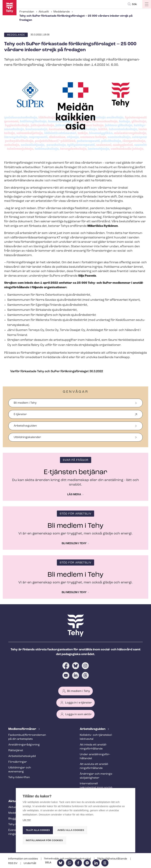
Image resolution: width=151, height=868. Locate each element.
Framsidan (27, 12)
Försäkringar (18, 762)
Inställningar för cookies (44, 840)
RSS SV (13, 863)
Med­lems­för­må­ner (23, 729)
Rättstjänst (16, 751)
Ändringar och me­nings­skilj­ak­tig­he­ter (96, 776)
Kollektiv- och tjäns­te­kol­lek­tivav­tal (96, 737)
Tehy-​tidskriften (19, 777)
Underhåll (30, 863)
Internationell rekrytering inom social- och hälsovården (96, 788)
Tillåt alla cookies (38, 831)
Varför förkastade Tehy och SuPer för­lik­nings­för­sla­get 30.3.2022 (57, 371)
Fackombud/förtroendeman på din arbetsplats (25, 737)
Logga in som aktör (79, 714)
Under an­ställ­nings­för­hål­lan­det (95, 757)
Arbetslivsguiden (25, 426)
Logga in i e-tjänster (79, 703)
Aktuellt (44, 12)
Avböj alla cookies (71, 831)
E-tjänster (20, 416)
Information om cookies (23, 859)
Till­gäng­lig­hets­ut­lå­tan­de (112, 859)
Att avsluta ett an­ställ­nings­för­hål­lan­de (94, 766)
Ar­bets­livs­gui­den (93, 729)
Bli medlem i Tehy (25, 403)
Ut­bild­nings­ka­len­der (27, 437)
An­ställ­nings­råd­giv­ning (24, 745)
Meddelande (62, 12)
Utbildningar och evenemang (20, 770)
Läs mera (74, 495)
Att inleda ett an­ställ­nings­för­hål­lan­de (93, 747)
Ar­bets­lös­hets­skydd (22, 756)
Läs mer (27, 821)
